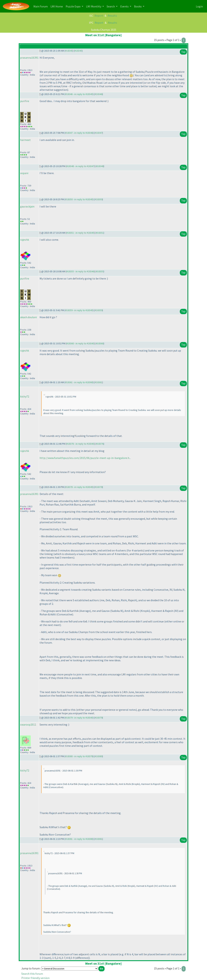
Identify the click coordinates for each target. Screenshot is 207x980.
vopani (24, 173)
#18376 (100, 444)
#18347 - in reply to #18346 (79, 133)
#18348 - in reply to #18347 (80, 166)
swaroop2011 (28, 724)
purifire (25, 101)
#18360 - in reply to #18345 (80, 343)
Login (199, 6)
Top (183, 52)
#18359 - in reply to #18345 (79, 310)
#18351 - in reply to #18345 (80, 233)
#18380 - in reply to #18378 (79, 756)
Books (138, 6)
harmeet (25, 140)
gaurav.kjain (27, 206)
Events (125, 6)
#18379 (99, 718)
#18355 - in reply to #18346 (80, 271)
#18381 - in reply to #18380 (79, 839)
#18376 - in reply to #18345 (80, 444)
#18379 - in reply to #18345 (79, 718)
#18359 (99, 310)
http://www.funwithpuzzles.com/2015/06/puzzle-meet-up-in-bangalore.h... (85, 458)
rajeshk (25, 240)
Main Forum (41, 6)
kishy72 (25, 396)
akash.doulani (28, 317)
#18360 (100, 343)
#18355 (100, 271)
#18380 (99, 756)
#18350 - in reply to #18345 (79, 199)
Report (99, 16)
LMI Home (57, 6)
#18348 (100, 166)
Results (112, 16)
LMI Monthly (94, 6)
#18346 (99, 94)
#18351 (100, 233)
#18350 (99, 199)
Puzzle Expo (73, 6)
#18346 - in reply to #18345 (79, 94)
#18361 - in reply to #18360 (79, 382)
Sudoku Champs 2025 (104, 30)
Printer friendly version (35, 978)
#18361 (99, 382)
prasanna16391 (29, 58)
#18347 (99, 133)
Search (111, 6)
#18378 (99, 487)
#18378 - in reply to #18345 (79, 487)
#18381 (99, 839)
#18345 (69, 51)
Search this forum (32, 974)
